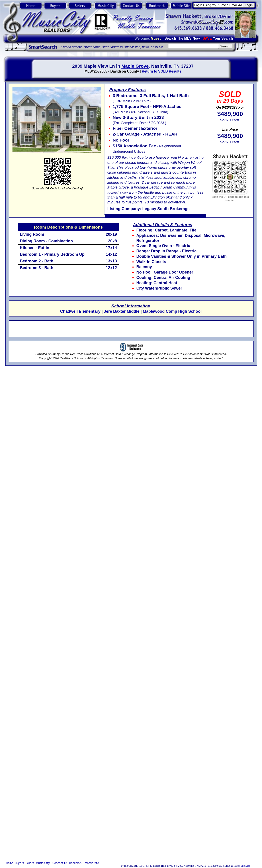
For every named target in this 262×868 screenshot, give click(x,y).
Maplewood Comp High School (172, 311)
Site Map (246, 866)
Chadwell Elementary (80, 311)
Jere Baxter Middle (122, 311)
